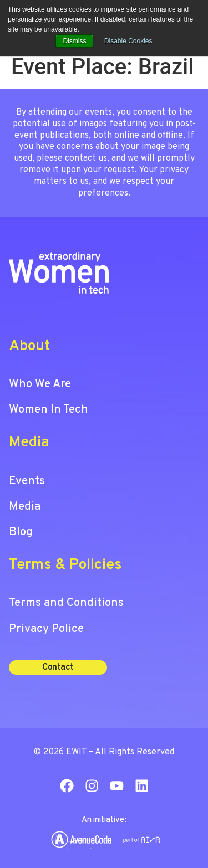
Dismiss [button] (74, 41)
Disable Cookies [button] (128, 41)
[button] (58, 667)
